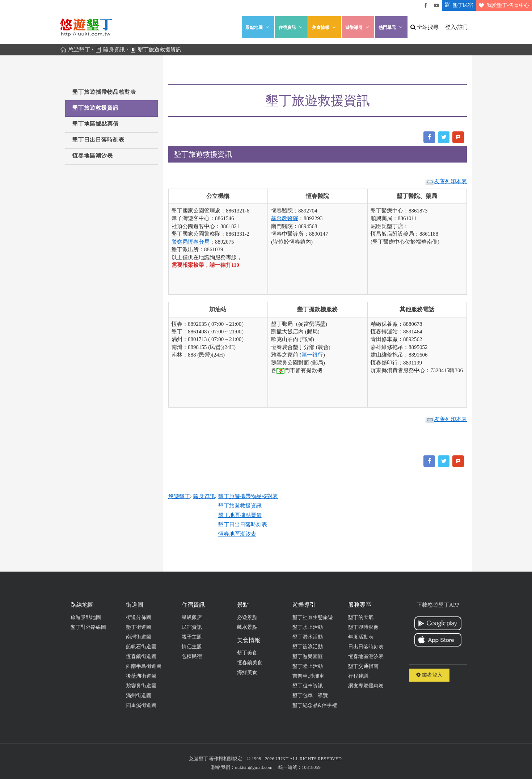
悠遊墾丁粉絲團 (426, 5)
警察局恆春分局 (191, 242)
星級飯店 (192, 617)
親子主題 (192, 637)
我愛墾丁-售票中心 (503, 5)
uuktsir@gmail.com (254, 767)
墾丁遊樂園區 (308, 656)
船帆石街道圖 (141, 647)
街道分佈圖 (139, 617)
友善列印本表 (446, 182)
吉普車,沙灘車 (308, 676)
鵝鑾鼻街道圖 (141, 686)
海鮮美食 (247, 672)
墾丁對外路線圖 (88, 627)
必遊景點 (247, 617)
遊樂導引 (358, 27)
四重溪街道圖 (141, 705)
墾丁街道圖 (139, 627)
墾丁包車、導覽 (310, 696)
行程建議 (358, 676)
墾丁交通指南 (363, 666)
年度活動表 (361, 637)
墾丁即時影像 (363, 627)
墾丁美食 (247, 653)
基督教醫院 (285, 218)
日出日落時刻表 (366, 647)
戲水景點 (247, 627)
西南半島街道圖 (144, 666)
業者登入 (429, 675)
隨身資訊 (204, 496)
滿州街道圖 (139, 696)
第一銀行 (312, 355)
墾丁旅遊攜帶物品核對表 (104, 92)
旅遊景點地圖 (86, 617)
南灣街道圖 (139, 637)
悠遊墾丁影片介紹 (436, 5)
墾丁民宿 (457, 5)
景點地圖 (258, 27)
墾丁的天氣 (361, 617)
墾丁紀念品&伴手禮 (315, 705)
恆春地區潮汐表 (93, 156)
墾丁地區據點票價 (96, 124)
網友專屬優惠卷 (366, 686)
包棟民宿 (192, 656)
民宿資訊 (192, 627)
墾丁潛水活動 (308, 637)
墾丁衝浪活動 (308, 647)
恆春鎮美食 (250, 663)
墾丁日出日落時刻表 (98, 140)
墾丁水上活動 (308, 627)
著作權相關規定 (226, 759)
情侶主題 (192, 647)
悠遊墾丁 (179, 496)
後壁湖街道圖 (141, 676)
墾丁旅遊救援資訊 (96, 108)
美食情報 (325, 27)
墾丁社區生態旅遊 (313, 617)
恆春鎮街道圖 (141, 656)
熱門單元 (391, 27)
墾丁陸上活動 (308, 666)
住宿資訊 (291, 27)
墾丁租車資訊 (308, 686)
